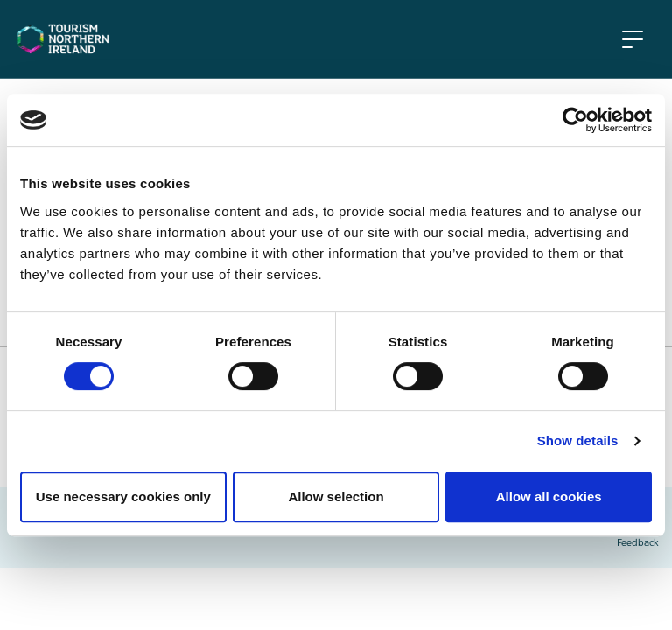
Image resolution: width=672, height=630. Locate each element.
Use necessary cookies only (123, 497)
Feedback (638, 543)
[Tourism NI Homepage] (63, 38)
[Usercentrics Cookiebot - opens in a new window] (575, 120)
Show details (578, 441)
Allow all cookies (549, 497)
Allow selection (336, 497)
